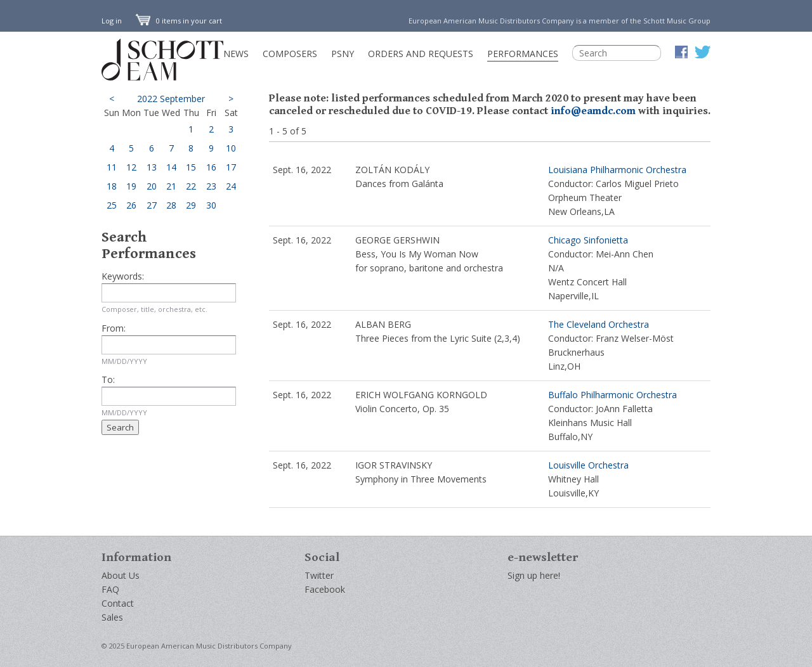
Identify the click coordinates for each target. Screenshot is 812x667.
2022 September (171, 99)
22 (191, 186)
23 (211, 186)
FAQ (110, 589)
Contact (118, 603)
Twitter (319, 575)
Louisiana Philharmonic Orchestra (617, 170)
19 (131, 186)
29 (191, 205)
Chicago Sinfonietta (588, 240)
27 (152, 205)
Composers (290, 54)
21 (171, 186)
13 (152, 167)
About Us (121, 575)
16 (211, 167)
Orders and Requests (421, 54)
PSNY (343, 54)
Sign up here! (534, 575)
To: (108, 379)
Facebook (325, 589)
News (236, 54)
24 (231, 186)
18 (112, 186)
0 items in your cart (179, 21)
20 (152, 186)
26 (131, 205)
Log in (112, 21)
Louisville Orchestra (588, 465)
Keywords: (123, 276)
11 (112, 167)
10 (231, 148)
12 (131, 167)
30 (211, 205)
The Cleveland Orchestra (599, 324)
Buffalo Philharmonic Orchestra (612, 395)
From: (114, 328)
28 (171, 205)
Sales (112, 617)
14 (171, 167)
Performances (523, 54)
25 (112, 205)
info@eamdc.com (593, 111)
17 (231, 167)
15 (191, 167)
